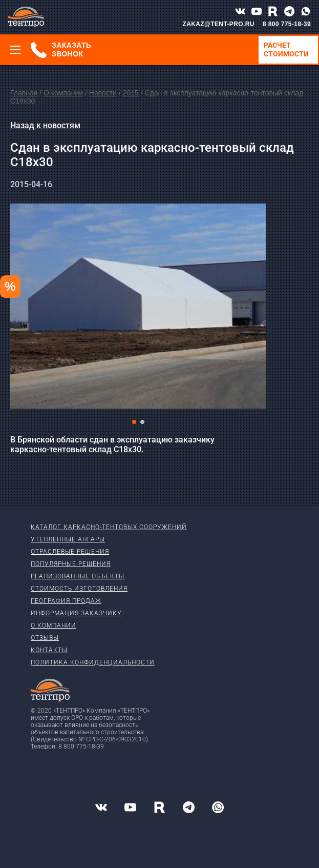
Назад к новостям (45, 125)
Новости (103, 93)
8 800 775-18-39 (287, 24)
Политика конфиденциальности (93, 662)
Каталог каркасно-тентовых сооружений (109, 527)
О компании (63, 93)
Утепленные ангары (68, 539)
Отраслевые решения (70, 552)
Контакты (49, 650)
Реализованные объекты (78, 576)
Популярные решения (71, 564)
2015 (131, 93)
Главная (24, 93)
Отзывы (45, 638)
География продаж (66, 601)
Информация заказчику (76, 613)
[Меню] (15, 50)
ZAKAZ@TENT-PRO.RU (218, 24)
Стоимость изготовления (79, 589)
